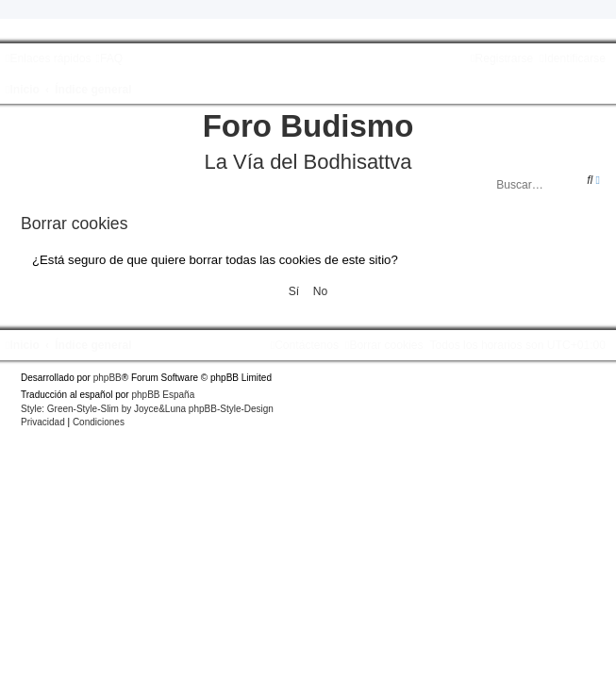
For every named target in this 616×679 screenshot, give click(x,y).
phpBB (108, 378)
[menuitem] (109, 58)
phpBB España (163, 395)
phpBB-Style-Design (231, 409)
